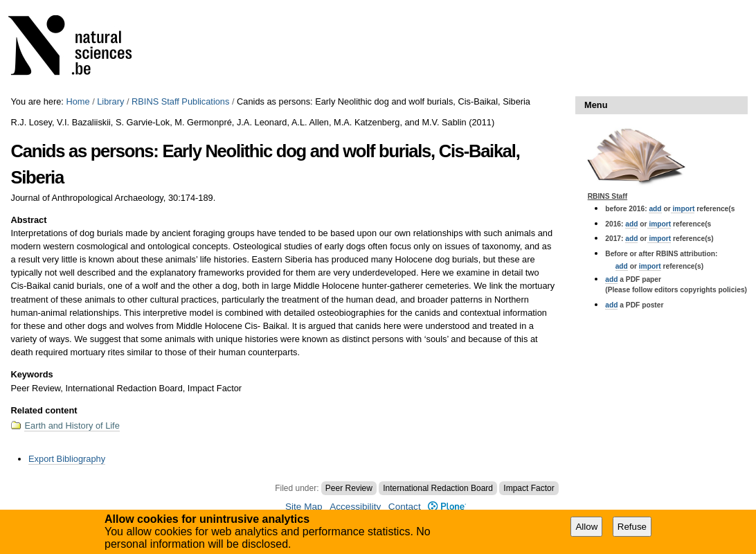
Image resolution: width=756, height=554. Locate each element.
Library (110, 101)
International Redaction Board (438, 488)
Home (78, 101)
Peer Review (349, 488)
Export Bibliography (67, 459)
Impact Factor (529, 488)
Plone (447, 507)
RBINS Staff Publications (180, 101)
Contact (405, 507)
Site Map (304, 507)
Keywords (31, 374)
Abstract (28, 220)
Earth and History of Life (72, 426)
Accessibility (355, 507)
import (683, 209)
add (655, 209)
